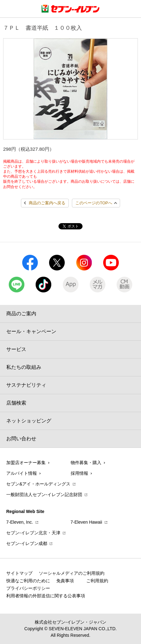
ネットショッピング (29, 421)
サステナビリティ (26, 385)
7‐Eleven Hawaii (86, 522)
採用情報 (79, 473)
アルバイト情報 (22, 473)
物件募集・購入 (86, 463)
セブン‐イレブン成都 (27, 543)
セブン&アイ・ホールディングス (38, 484)
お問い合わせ (21, 439)
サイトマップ (19, 573)
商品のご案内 (21, 314)
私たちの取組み (24, 367)
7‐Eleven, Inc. (20, 522)
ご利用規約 (97, 581)
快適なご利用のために (28, 581)
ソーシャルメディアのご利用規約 (72, 573)
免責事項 (65, 581)
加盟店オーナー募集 (26, 463)
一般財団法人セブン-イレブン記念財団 (44, 495)
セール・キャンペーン (31, 331)
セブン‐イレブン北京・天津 (33, 533)
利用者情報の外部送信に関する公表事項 (46, 596)
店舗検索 (16, 403)
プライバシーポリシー (28, 588)
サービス (16, 349)
